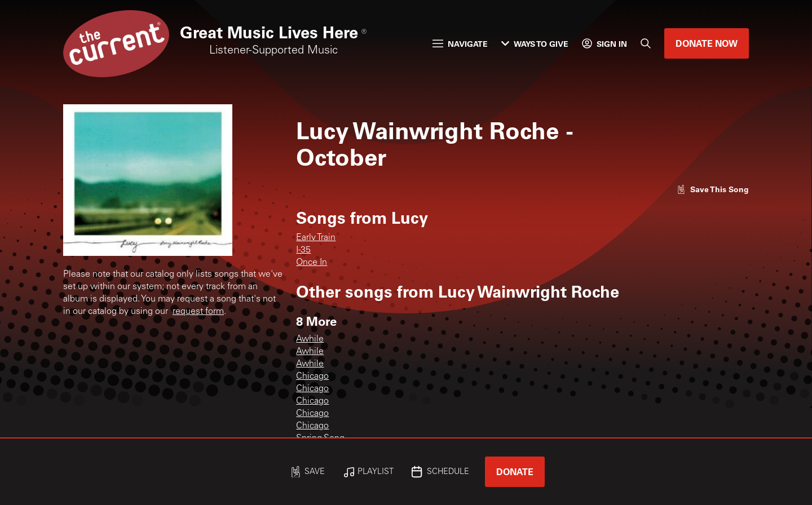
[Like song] (713, 189)
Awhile (310, 339)
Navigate (460, 44)
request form (198, 312)
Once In (312, 263)
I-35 (303, 250)
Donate (515, 471)
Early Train (316, 238)
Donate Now (707, 43)
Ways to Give (535, 44)
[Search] (646, 43)
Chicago (312, 376)
